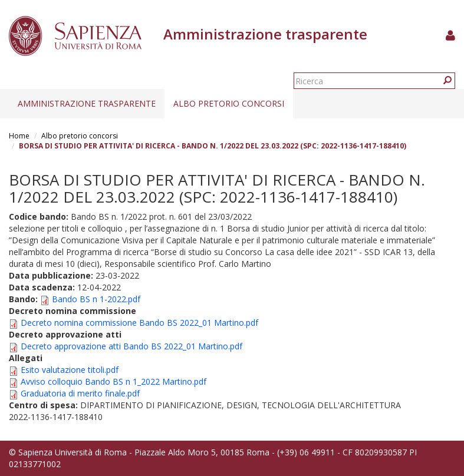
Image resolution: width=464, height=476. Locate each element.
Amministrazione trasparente (87, 103)
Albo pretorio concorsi (229, 103)
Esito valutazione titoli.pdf (70, 370)
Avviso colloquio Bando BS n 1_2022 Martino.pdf (113, 381)
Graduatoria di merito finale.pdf (80, 393)
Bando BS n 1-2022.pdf (96, 299)
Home (19, 136)
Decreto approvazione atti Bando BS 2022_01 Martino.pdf (131, 346)
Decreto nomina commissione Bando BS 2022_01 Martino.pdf (139, 323)
